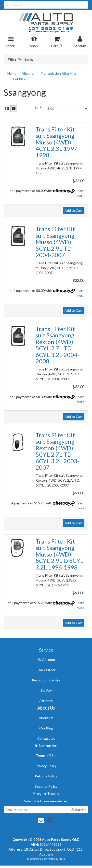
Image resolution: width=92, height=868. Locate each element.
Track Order (46, 670)
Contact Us (46, 738)
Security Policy (46, 786)
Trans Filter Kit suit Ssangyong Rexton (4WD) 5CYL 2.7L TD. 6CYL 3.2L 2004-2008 (57, 345)
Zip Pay (46, 690)
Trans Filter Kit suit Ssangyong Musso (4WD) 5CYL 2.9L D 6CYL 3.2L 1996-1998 (59, 554)
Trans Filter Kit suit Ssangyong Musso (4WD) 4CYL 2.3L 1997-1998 (57, 142)
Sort (38, 107)
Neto (62, 859)
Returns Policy (46, 776)
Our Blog (46, 728)
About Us (46, 718)
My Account (46, 660)
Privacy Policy (46, 766)
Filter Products (20, 59)
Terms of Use (46, 755)
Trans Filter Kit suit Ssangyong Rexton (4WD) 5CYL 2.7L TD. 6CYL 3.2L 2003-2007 (57, 451)
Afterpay (46, 701)
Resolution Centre (46, 680)
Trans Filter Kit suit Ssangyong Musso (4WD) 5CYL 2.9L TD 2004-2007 (55, 242)
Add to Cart (74, 210)
